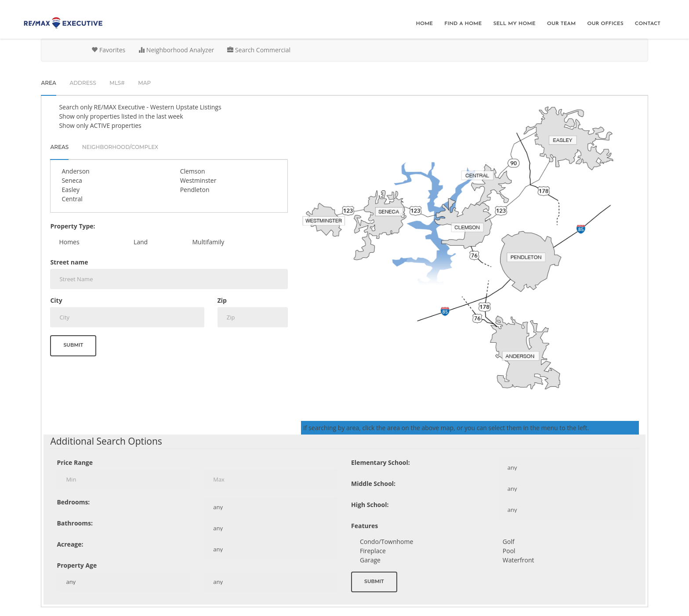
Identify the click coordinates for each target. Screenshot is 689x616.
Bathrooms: (75, 523)
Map (144, 83)
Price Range (75, 462)
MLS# (117, 83)
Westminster (198, 180)
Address (83, 83)
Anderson (75, 171)
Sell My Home (514, 24)
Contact (648, 24)
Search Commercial (259, 50)
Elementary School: (381, 462)
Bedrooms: (73, 502)
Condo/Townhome (386, 542)
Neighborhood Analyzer (176, 50)
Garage (370, 560)
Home (424, 24)
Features (364, 526)
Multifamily (209, 242)
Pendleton (195, 190)
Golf (509, 542)
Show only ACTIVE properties (100, 125)
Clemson (193, 171)
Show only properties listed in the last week (121, 116)
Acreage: (70, 544)
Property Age (77, 565)
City (56, 300)
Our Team (562, 24)
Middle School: (373, 484)
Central (72, 199)
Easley (71, 190)
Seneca (72, 180)
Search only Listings (140, 107)
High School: (370, 505)
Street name (69, 262)
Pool (509, 551)
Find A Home (463, 24)
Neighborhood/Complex (120, 147)
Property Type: (73, 226)
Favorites (108, 50)
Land (141, 242)
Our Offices (605, 24)
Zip (222, 300)
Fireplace (373, 551)
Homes (69, 242)
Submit (73, 345)
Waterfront (519, 560)
